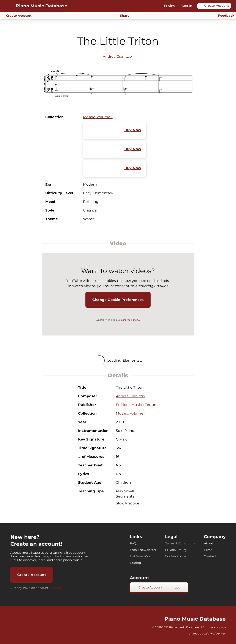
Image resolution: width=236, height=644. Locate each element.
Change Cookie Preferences (118, 300)
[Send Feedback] (224, 16)
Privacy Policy (176, 550)
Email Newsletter (143, 550)
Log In (56, 588)
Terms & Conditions (180, 543)
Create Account (32, 575)
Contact (210, 556)
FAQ (133, 543)
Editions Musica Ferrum (137, 405)
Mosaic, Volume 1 (98, 117)
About (209, 543)
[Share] (122, 16)
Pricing (135, 563)
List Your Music (142, 556)
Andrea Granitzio (117, 56)
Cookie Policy (130, 320)
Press (208, 550)
